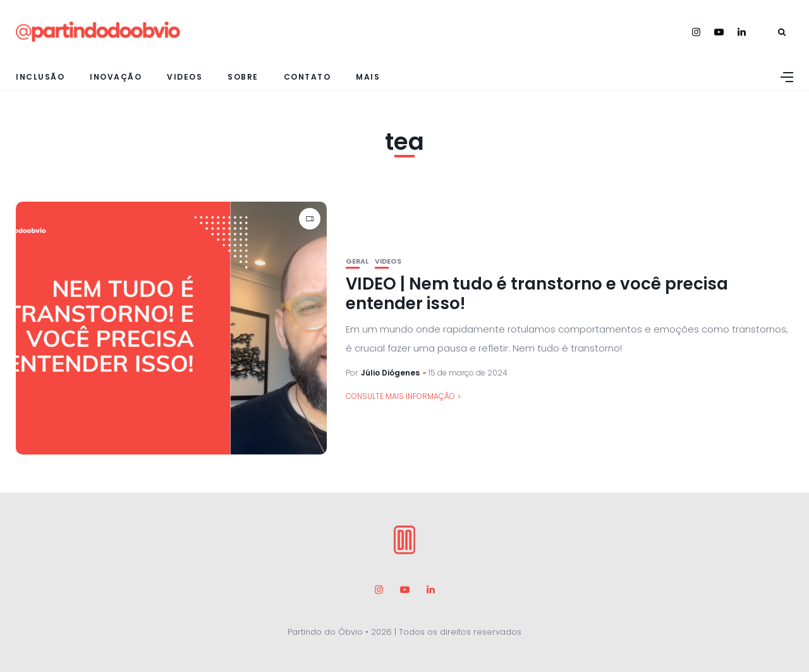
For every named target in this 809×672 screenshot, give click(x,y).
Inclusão (40, 77)
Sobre (243, 77)
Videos (185, 77)
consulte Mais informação (400, 396)
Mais (368, 77)
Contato (307, 77)
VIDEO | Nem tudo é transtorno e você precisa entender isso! (537, 294)
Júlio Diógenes (390, 373)
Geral (357, 261)
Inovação (116, 77)
